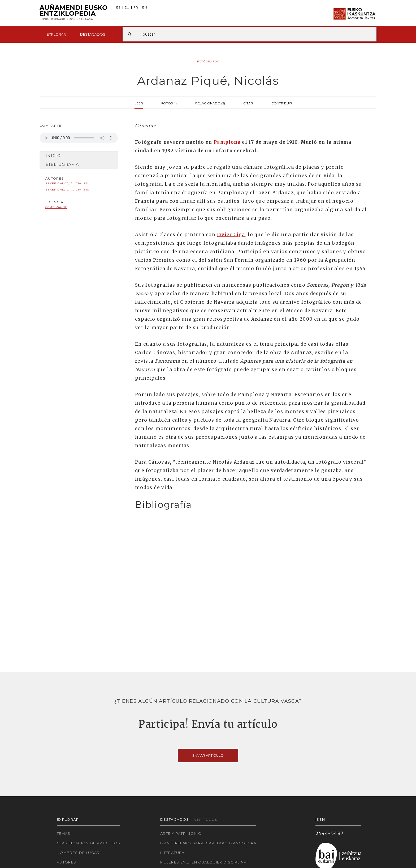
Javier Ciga (231, 235)
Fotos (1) (169, 103)
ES (118, 8)
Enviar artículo (208, 755)
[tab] (251, 505)
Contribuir (282, 103)
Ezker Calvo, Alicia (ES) (67, 183)
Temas (64, 833)
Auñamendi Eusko (73, 13)
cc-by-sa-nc (56, 207)
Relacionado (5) (210, 103)
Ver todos (206, 820)
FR (136, 8)
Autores (67, 862)
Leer (139, 103)
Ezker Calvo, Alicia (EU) (68, 190)
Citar (248, 103)
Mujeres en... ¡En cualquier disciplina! (204, 862)
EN (145, 8)
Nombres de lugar (78, 853)
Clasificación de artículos (88, 843)
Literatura (172, 853)
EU (127, 8)
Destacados (93, 34)
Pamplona (227, 142)
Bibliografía (62, 164)
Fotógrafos (208, 62)
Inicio (53, 156)
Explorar (56, 34)
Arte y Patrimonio (181, 833)
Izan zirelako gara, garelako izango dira (208, 843)
